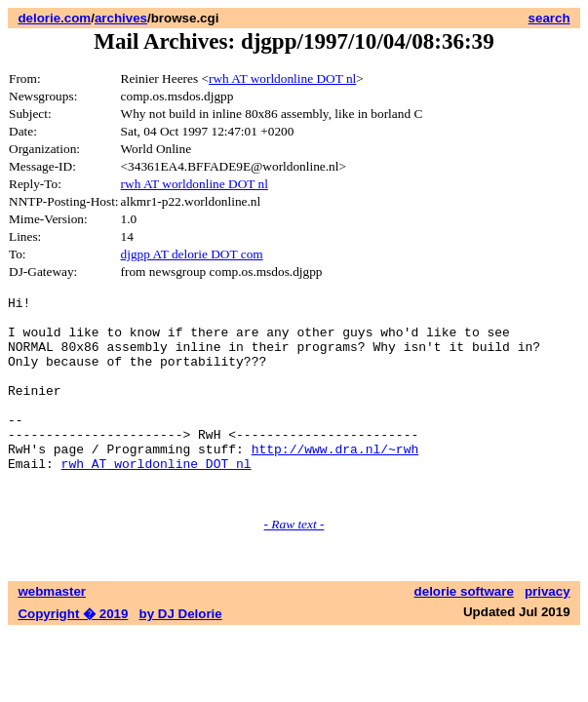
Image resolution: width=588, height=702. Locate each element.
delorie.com (54, 18)
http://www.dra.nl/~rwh (335, 481)
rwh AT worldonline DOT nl (282, 78)
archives (121, 18)
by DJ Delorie (181, 655)
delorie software (464, 632)
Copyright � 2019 (73, 655)
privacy (548, 632)
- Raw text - (294, 565)
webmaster (52, 632)
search (549, 18)
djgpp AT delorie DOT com (192, 254)
